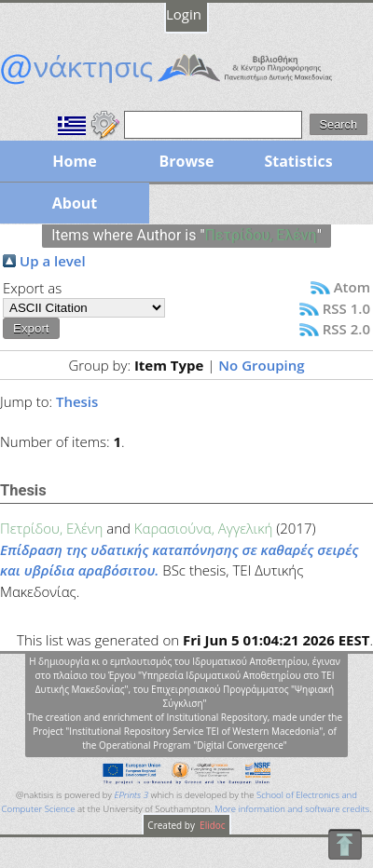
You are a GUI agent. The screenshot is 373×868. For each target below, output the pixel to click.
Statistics (298, 161)
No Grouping (261, 365)
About (75, 203)
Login (184, 14)
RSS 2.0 (346, 329)
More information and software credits (292, 809)
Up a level (53, 261)
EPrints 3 (131, 795)
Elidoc (212, 825)
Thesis (77, 401)
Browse (186, 161)
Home (74, 161)
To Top (345, 844)
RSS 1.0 (346, 308)
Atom (352, 287)
